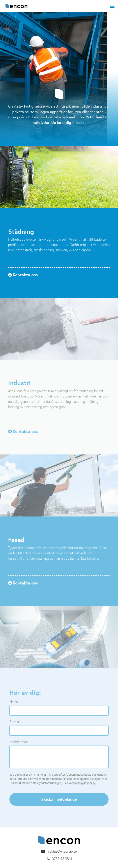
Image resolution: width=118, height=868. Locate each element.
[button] (23, 275)
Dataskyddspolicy (84, 783)
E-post (14, 722)
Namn (14, 702)
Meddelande (19, 742)
